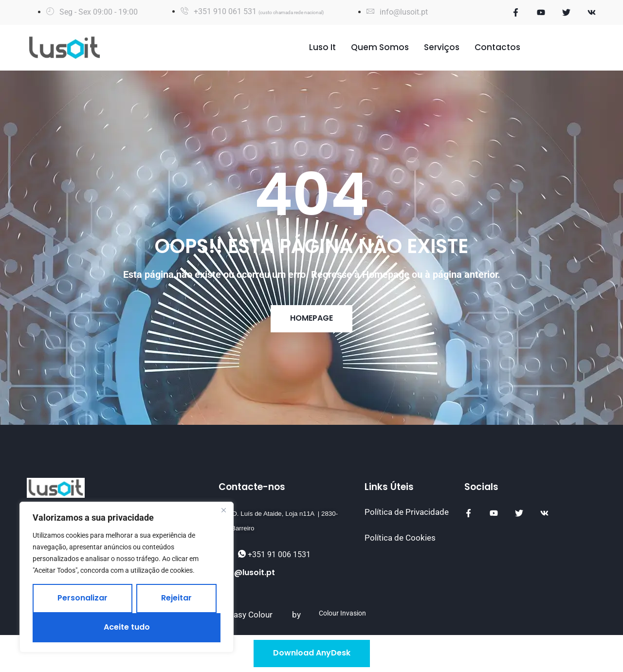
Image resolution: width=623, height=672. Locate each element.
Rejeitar (176, 598)
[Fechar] (223, 510)
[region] (127, 577)
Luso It (322, 47)
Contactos (497, 47)
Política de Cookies (400, 538)
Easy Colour (251, 615)
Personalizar (82, 598)
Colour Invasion (342, 613)
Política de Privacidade (407, 512)
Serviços (442, 47)
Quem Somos (380, 47)
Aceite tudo (127, 627)
